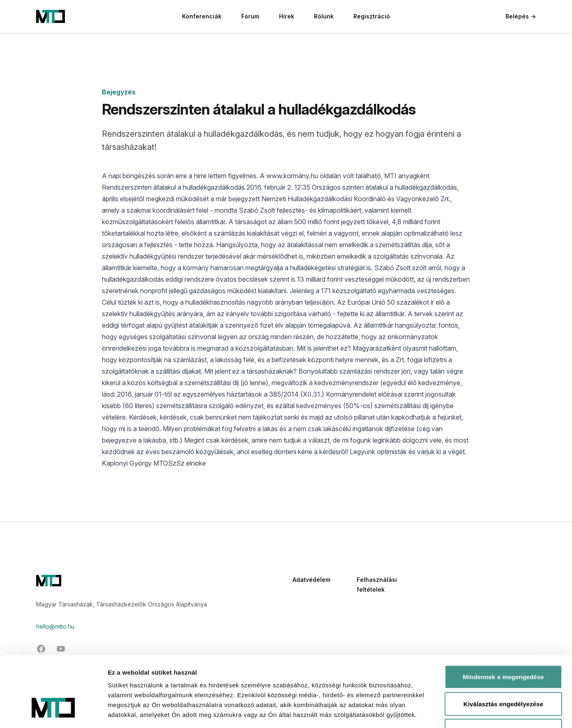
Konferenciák (202, 16)
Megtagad (504, 674)
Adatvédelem (311, 580)
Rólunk (324, 16)
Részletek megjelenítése (467, 712)
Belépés (521, 16)
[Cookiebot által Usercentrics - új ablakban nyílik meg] (53, 712)
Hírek (287, 16)
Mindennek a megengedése (503, 620)
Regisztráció (372, 16)
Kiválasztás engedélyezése (503, 647)
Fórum (250, 16)
